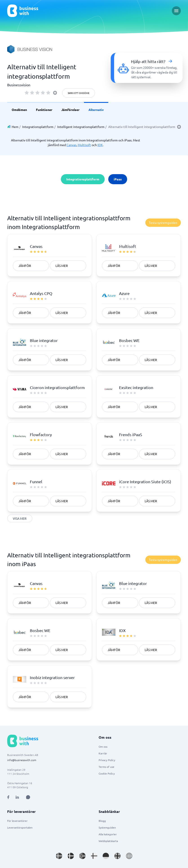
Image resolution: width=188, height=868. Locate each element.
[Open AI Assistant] (28, 797)
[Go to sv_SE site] (59, 856)
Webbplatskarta (108, 841)
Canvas (71, 145)
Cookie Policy (107, 773)
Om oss (103, 747)
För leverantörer (17, 821)
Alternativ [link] (96, 110)
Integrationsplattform (38, 127)
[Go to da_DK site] (71, 856)
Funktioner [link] (44, 110)
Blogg (102, 821)
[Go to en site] (129, 856)
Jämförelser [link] (70, 110)
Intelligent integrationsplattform (81, 127)
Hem (15, 127)
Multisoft (84, 145)
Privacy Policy (107, 760)
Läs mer (62, 266)
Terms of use (106, 767)
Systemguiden (107, 827)
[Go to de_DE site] (106, 856)
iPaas (118, 179)
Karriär (103, 753)
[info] (55, 93)
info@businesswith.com (22, 760)
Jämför (25, 266)
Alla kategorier (108, 834)
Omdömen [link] (19, 110)
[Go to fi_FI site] (94, 856)
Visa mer (20, 518)
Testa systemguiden (163, 223)
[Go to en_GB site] (117, 856)
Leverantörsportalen (20, 827)
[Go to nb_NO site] (82, 856)
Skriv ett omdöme (79, 93)
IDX (100, 145)
